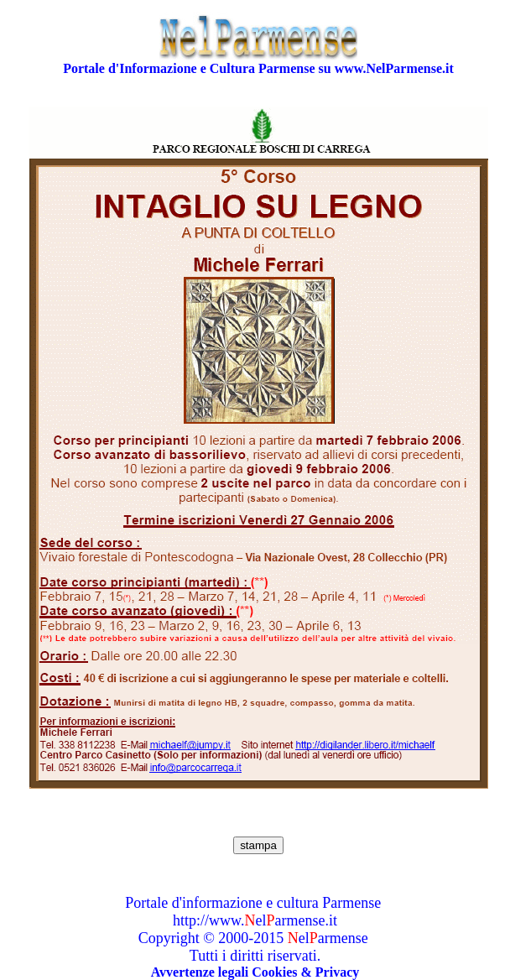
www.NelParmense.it (394, 68)
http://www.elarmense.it (255, 920)
